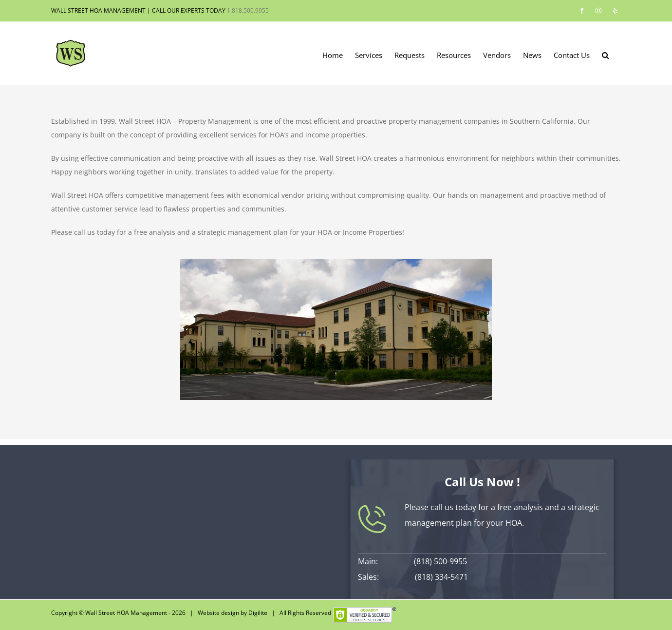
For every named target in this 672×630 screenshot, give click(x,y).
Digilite (258, 613)
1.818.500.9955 (248, 10)
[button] (605, 55)
